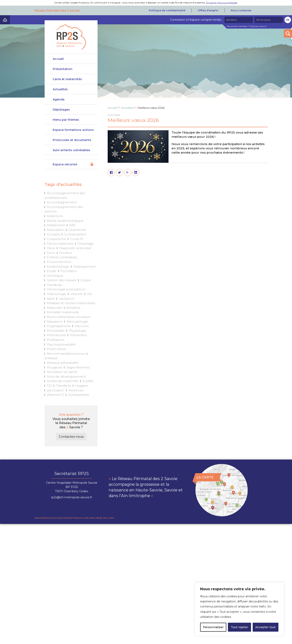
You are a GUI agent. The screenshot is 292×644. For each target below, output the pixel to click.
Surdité (88, 389)
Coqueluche (56, 247)
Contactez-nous (71, 445)
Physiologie (77, 339)
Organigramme (59, 334)
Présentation (63, 69)
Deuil (51, 256)
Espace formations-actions (73, 135)
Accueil (58, 59)
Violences (76, 398)
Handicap (54, 293)
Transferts (63, 394)
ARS (72, 233)
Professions (56, 348)
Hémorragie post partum (66, 297)
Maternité (54, 316)
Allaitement (56, 233)
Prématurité (56, 343)
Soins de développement (66, 384)
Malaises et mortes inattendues (71, 311)
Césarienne (77, 238)
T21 (49, 394)
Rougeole (54, 375)
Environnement (59, 270)
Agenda (59, 101)
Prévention (78, 343)
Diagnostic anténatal (75, 256)
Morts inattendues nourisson (69, 325)
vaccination (56, 398)
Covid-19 (77, 247)
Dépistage (86, 251)
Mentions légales (47, 526)
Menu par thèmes (66, 123)
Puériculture (56, 357)
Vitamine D (55, 403)
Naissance (55, 329)
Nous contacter (241, 10)
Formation (69, 279)
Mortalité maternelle (63, 320)
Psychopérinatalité (61, 352)
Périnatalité (56, 339)
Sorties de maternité (63, 389)
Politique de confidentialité (167, 10)
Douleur (66, 261)
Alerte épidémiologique (65, 229)
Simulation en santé (62, 380)
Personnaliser (213, 627)
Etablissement (84, 274)
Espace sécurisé (65, 172)
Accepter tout (265, 627)
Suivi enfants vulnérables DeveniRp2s (71, 160)
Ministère (73, 316)
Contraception (75, 242)
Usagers (82, 394)
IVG (90, 302)
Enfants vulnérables (62, 265)
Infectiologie (56, 302)
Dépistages (61, 111)
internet (77, 302)
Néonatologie (77, 329)
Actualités (60, 91)
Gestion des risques (62, 288)
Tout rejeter (239, 627)
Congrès (53, 242)
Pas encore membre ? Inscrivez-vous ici (247, 26)
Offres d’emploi (208, 10)
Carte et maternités (67, 81)
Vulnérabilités (78, 403)
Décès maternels (60, 251)
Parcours (82, 334)
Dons (51, 261)
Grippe (86, 288)
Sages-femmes (78, 375)
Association (55, 238)
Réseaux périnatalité (63, 371)
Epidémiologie (58, 274)
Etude (52, 279)
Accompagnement (62, 210)
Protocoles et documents (72, 146)
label (51, 306)
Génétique (55, 284)
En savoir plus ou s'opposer (222, 3)
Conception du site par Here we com (88, 526)
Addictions (55, 224)
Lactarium (67, 306)
